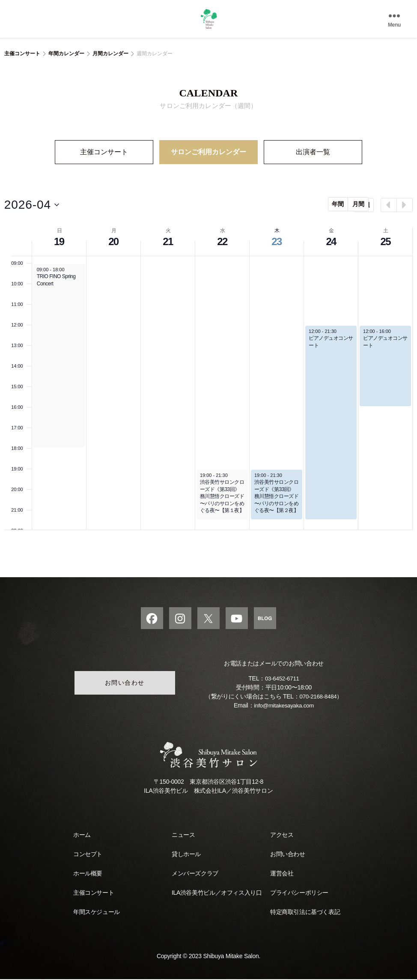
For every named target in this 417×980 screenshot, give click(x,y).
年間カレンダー (66, 54)
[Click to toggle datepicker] (32, 204)
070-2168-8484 (318, 697)
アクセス (282, 836)
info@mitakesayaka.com (284, 706)
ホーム (82, 836)
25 (385, 241)
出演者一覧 (313, 153)
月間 (336, 204)
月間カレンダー (110, 54)
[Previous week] (389, 204)
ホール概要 (88, 874)
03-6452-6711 (282, 679)
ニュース (183, 836)
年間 (316, 204)
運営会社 (282, 874)
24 (331, 241)
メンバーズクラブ (195, 874)
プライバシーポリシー (299, 893)
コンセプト (88, 855)
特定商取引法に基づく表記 (305, 913)
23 (276, 241)
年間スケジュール (97, 913)
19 (59, 241)
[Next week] (405, 204)
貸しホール (186, 855)
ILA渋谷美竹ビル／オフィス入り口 (217, 893)
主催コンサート (22, 54)
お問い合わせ (124, 683)
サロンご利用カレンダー (208, 153)
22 (222, 241)
